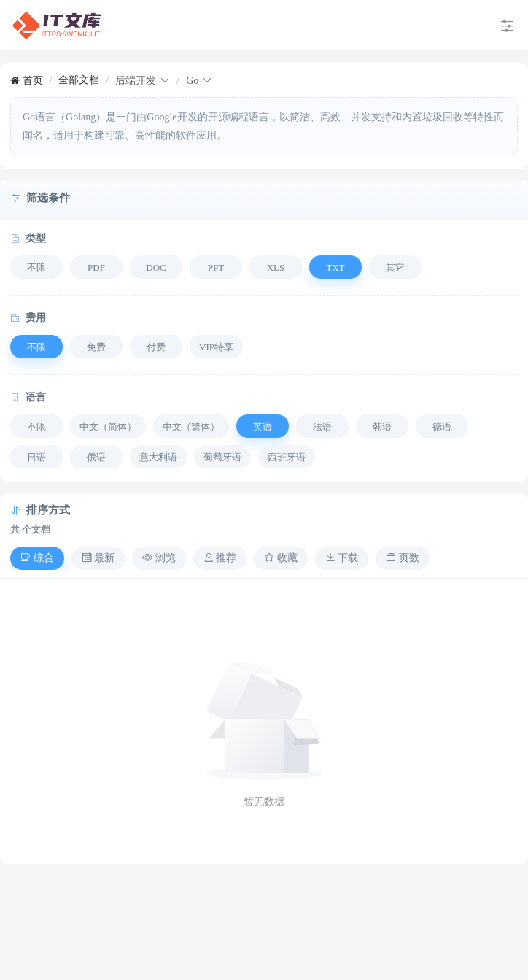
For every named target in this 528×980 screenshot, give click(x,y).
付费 (156, 347)
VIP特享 (216, 347)
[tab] (37, 558)
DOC (156, 267)
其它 (395, 267)
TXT (335, 267)
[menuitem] (57, 26)
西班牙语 (287, 457)
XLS (276, 267)
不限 (36, 267)
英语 (263, 427)
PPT (216, 267)
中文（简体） (108, 427)
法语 (322, 427)
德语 (442, 427)
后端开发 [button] (143, 81)
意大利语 (158, 457)
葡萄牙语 (222, 457)
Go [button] (199, 81)
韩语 (382, 427)
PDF (96, 267)
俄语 (96, 457)
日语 (36, 457)
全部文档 (79, 80)
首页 (27, 81)
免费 (96, 347)
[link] (27, 81)
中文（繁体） (191, 427)
